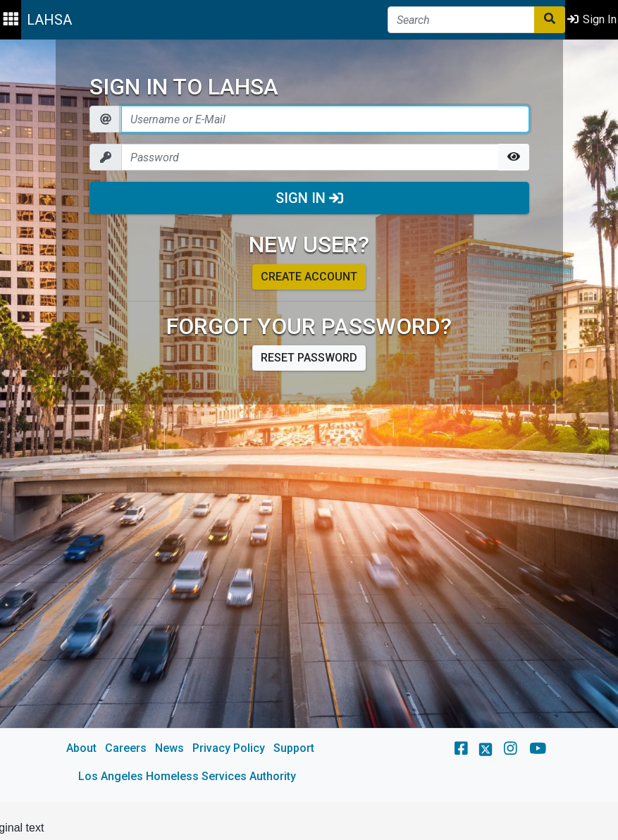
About (81, 748)
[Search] (461, 20)
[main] (309, 421)
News (169, 748)
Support (294, 748)
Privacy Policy (229, 748)
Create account (309, 277)
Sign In (309, 198)
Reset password (309, 358)
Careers (126, 748)
